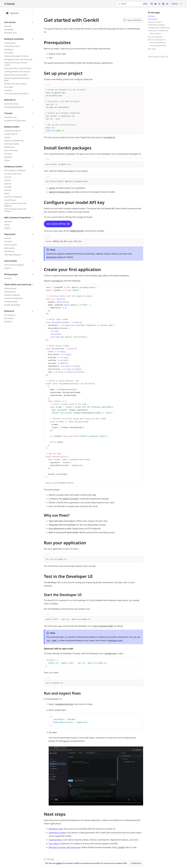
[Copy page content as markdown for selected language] (133, 20)
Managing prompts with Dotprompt (65, 847)
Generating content (57, 833)
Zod (94, 495)
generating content (55, 257)
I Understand (136, 863)
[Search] (133, 4)
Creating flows (55, 840)
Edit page (49, 859)
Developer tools (56, 829)
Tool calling (54, 844)
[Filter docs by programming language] (19, 13)
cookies (59, 863)
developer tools (115, 640)
